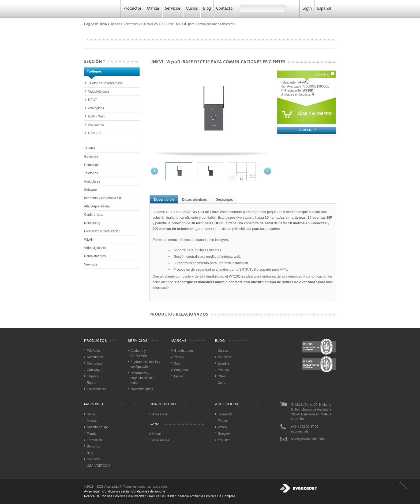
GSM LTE (95, 133)
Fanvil (178, 376)
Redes (91, 383)
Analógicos (96, 108)
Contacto (224, 9)
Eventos (224, 363)
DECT (93, 100)
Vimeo (222, 427)
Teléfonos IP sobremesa (105, 83)
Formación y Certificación (102, 231)
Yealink (179, 357)
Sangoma (181, 370)
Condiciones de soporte (148, 491)
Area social (160, 414)
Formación (94, 440)
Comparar (324, 74)
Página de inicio (95, 24)
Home (91, 414)
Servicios (173, 9)
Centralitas (92, 165)
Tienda (115, 24)
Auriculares (92, 181)
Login (307, 9)
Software (90, 190)
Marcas (153, 9)
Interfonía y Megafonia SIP (103, 198)
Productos (132, 9)
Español (326, 9)
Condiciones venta (116, 491)
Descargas (224, 200)
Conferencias (94, 215)
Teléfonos (131, 24)
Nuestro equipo (98, 427)
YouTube (224, 440)
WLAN (89, 240)
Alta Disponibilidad (97, 206)
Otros (222, 376)
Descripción (164, 200)
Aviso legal (92, 491)
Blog (207, 9)
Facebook (225, 414)
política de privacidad (131, 496)
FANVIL (303, 82)
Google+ (224, 434)
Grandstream (183, 351)
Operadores (161, 440)
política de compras (221, 496)
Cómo (222, 383)
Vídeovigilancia (95, 248)
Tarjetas (90, 148)
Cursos (192, 9)
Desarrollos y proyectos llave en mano (143, 378)
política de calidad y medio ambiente (176, 496)
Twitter (222, 421)
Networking (92, 223)
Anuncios (224, 357)
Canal (156, 434)
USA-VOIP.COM (98, 466)
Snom (178, 363)
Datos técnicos (194, 200)
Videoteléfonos (99, 92)
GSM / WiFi (96, 116)
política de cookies (98, 496)
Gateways (91, 157)
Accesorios (96, 125)
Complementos (95, 256)
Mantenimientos (142, 389)
